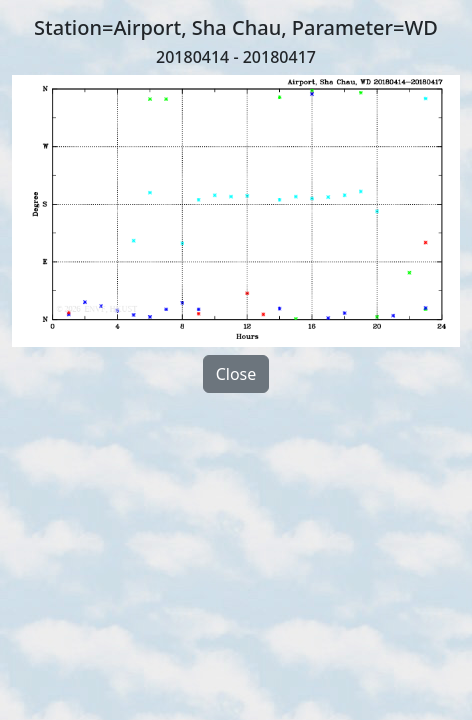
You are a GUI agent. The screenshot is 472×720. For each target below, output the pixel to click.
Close (236, 374)
